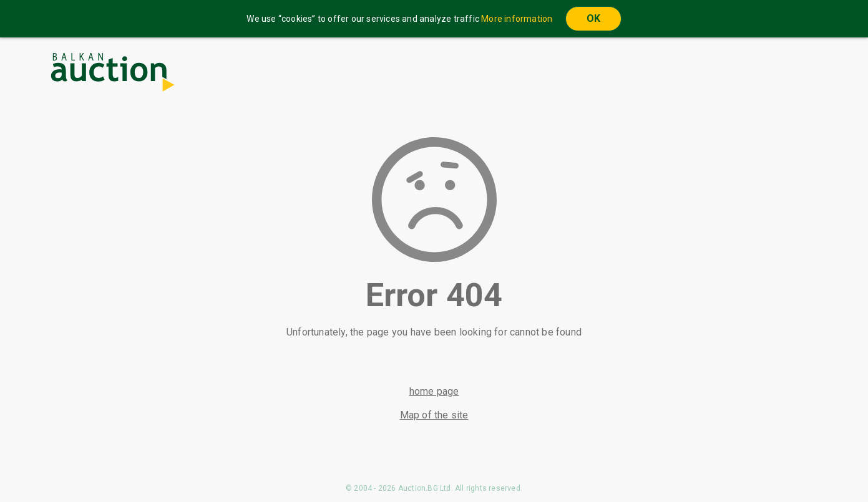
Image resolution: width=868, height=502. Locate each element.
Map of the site (434, 415)
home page (434, 391)
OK (593, 18)
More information (517, 19)
